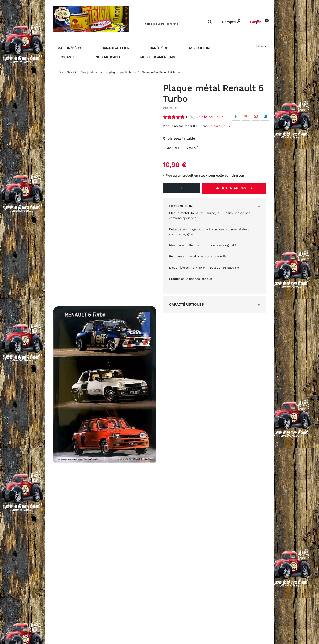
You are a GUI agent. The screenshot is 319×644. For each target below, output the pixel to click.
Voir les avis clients (180, 630)
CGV (56, 583)
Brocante (195, 48)
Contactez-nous (120, 577)
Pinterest (246, 115)
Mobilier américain (72, 56)
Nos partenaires (65, 577)
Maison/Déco (66, 48)
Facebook (236, 115)
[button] (262, 573)
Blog (261, 46)
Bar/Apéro (135, 48)
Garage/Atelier (101, 48)
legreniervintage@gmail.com (187, 577)
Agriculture (165, 48)
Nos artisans (225, 48)
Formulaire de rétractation (128, 583)
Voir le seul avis (210, 115)
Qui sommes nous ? (123, 588)
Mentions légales (66, 588)
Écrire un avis (241, 325)
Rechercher (210, 22)
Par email (256, 115)
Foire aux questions (68, 594)
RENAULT (170, 106)
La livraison (117, 572)
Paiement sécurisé (67, 572)
